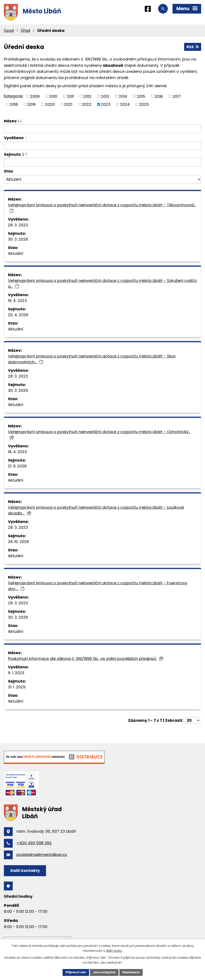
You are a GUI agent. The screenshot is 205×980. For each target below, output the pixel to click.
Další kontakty (25, 870)
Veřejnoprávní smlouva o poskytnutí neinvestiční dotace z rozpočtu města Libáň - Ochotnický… (99, 434)
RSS (193, 47)
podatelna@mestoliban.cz (42, 855)
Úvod (9, 30)
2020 (50, 104)
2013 (105, 96)
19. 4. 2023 (17, 301)
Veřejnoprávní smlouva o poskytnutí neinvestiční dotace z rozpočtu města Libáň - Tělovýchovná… (102, 208)
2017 (177, 96)
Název (11, 121)
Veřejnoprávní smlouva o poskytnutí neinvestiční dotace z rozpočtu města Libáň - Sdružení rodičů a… (102, 283)
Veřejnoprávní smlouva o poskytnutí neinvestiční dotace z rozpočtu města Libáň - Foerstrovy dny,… (98, 586)
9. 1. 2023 (16, 673)
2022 (87, 104)
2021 (68, 104)
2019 (31, 104)
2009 (35, 96)
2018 (14, 104)
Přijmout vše (76, 972)
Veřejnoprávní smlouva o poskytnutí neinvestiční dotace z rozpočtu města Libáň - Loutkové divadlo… (96, 510)
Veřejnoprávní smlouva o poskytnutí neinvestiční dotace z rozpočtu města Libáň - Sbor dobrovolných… (92, 359)
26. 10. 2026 (18, 542)
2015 (141, 96)
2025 (144, 104)
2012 (87, 96)
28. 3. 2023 (18, 225)
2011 (70, 96)
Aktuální (16, 253)
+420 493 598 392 (34, 843)
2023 (106, 104)
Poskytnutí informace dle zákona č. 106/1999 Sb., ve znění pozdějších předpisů (86, 659)
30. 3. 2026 (18, 239)
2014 (123, 96)
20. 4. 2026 (18, 315)
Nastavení (131, 972)
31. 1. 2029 (17, 687)
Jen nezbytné (104, 972)
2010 (53, 96)
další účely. (114, 951)
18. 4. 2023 (17, 452)
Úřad (25, 30)
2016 (159, 96)
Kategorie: (14, 96)
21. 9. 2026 (17, 466)
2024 (125, 104)
